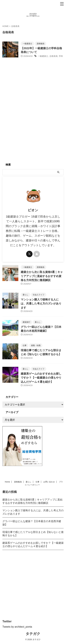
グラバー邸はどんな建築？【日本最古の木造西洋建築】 (32, 523)
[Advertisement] (33, 127)
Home (7, 482)
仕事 (37, 482)
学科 (61, 56)
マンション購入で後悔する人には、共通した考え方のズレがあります (41, 304)
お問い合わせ (49, 482)
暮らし (29, 482)
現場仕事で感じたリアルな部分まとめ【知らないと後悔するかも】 (33, 534)
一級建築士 (43, 56)
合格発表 (54, 56)
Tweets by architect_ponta (17, 627)
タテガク (33, 634)
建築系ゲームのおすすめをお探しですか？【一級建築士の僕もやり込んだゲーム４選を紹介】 (41, 378)
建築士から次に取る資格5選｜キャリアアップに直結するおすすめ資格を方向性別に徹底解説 (42, 276)
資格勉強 (18, 482)
